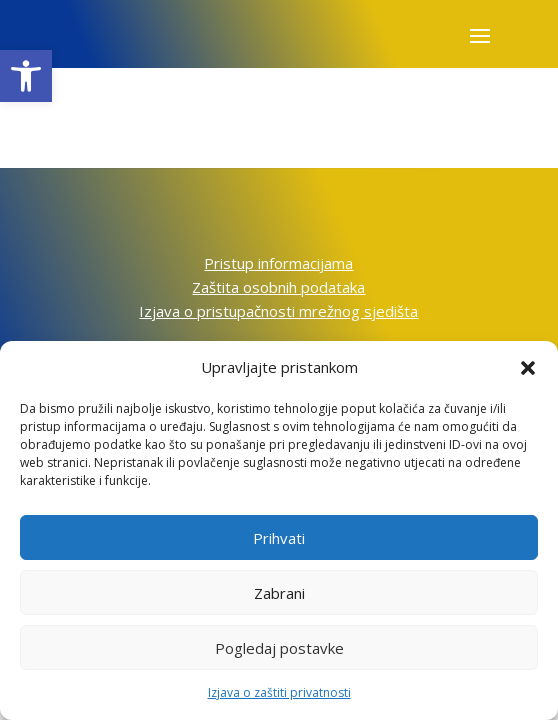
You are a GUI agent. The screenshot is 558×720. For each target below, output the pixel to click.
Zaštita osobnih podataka (278, 287)
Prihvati (279, 538)
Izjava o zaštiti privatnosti (279, 692)
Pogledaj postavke (279, 648)
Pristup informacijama (278, 263)
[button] (26, 76)
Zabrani (279, 593)
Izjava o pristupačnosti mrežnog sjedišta (278, 311)
